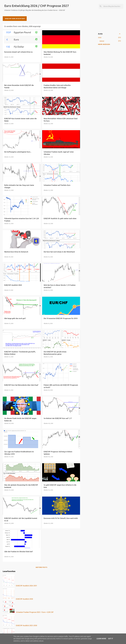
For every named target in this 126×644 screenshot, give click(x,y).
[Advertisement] (88, 60)
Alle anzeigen (73, 26)
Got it (110, 639)
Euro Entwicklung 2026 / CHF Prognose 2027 (37, 6)
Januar (102, 41)
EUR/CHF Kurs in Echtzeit (15, 19)
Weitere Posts (41, 567)
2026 (100, 38)
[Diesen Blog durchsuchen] (113, 6)
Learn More (101, 639)
